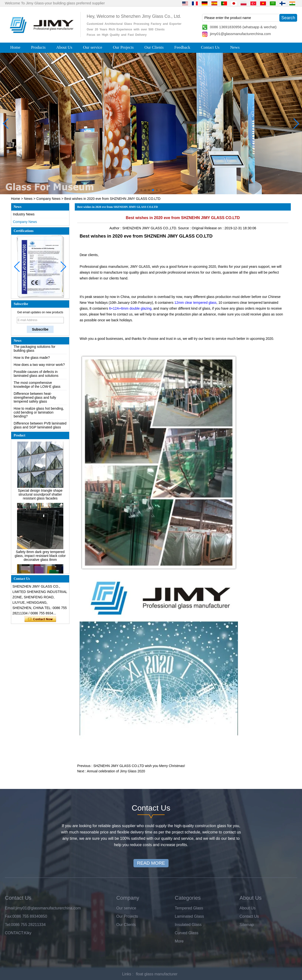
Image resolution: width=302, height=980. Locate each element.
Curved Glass (187, 933)
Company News (48, 199)
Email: (10, 908)
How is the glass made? (32, 359)
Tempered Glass (189, 908)
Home (15, 47)
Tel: (8, 925)
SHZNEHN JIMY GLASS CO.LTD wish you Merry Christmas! (139, 766)
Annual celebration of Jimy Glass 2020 (116, 771)
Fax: (9, 916)
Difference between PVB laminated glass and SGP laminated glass (40, 427)
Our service (93, 47)
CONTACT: (14, 933)
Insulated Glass (188, 925)
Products (38, 47)
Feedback (182, 47)
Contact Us (210, 47)
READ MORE (151, 863)
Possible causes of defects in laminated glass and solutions (36, 375)
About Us (64, 47)
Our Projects (123, 47)
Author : (116, 228)
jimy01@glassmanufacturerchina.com (240, 34)
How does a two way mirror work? (39, 366)
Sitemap (247, 925)
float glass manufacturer (157, 974)
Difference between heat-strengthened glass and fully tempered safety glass (35, 399)
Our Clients (154, 47)
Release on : (214, 228)
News (235, 47)
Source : (185, 228)
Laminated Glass (189, 916)
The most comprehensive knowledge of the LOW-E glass (37, 386)
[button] (141, 190)
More (179, 941)
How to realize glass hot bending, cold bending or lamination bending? (39, 414)
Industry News (24, 214)
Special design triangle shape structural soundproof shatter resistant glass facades (40, 496)
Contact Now (40, 619)
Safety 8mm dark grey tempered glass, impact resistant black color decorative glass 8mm (40, 557)
